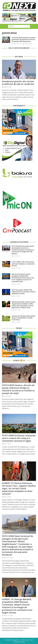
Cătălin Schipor (28, 44)
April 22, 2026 (17, 256)
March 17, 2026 (8, 558)
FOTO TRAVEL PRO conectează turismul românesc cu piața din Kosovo (23, 264)
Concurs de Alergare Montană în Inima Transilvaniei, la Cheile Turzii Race (23, 318)
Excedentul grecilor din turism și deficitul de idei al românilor (18, 83)
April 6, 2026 (7, 497)
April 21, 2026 (17, 268)
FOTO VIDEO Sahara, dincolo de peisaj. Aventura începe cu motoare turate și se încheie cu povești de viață (18, 389)
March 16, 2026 (8, 616)
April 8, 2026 (7, 396)
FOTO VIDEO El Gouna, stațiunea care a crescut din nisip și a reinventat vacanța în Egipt (19, 438)
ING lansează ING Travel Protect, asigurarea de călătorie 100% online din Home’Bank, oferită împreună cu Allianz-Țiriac (24, 305)
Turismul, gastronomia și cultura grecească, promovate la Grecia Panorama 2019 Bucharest (24, 39)
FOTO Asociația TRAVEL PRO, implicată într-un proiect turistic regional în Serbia (24, 292)
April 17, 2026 (17, 310)
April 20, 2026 (17, 296)
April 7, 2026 (7, 444)
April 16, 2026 (17, 322)
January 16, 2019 (17, 44)
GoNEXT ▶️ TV (19, 360)
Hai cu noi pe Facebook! (19, 48)
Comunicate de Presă (19, 242)
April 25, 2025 (8, 87)
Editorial (19, 57)
